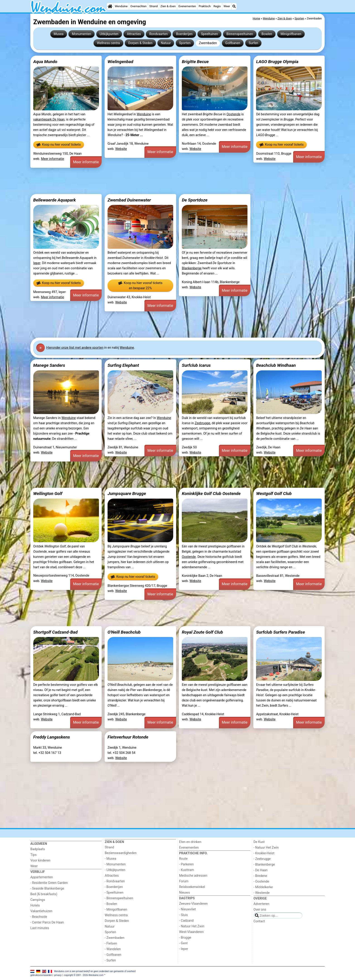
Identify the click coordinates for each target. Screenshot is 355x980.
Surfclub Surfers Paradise (280, 632)
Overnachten (138, 6)
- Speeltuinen (114, 893)
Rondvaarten (158, 34)
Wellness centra (108, 43)
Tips (34, 855)
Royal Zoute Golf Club (202, 632)
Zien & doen (168, 6)
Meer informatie (53, 159)
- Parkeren (186, 864)
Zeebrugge (202, 423)
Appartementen (42, 877)
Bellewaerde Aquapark (55, 200)
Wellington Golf (48, 494)
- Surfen (110, 960)
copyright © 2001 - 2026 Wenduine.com (84, 975)
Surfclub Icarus (196, 365)
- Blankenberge (264, 865)
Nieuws (185, 893)
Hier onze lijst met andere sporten (75, 348)
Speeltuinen (210, 34)
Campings (38, 900)
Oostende (233, 114)
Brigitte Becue (195, 62)
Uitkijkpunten (109, 34)
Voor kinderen (40, 860)
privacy (58, 975)
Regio (217, 6)
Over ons (260, 910)
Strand (153, 6)
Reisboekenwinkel (192, 887)
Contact (259, 921)
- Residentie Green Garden (49, 883)
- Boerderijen (114, 887)
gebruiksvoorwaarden (41, 975)
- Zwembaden (115, 938)
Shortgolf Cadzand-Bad (55, 632)
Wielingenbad (120, 62)
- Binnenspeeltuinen (119, 898)
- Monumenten (115, 864)
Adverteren (261, 904)
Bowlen (267, 34)
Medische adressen (193, 876)
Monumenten (82, 34)
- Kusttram (187, 870)
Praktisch (205, 6)
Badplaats (38, 849)
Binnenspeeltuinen (240, 34)
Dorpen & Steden (140, 43)
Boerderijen (184, 34)
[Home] (110, 6)
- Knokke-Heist (264, 853)
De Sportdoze (195, 200)
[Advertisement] (166, 181)
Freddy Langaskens (52, 737)
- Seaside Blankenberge (47, 889)
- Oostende (261, 882)
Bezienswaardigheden (121, 853)
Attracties (134, 34)
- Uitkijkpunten (115, 870)
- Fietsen (111, 943)
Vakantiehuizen (41, 911)
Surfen (253, 43)
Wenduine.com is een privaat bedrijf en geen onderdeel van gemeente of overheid (95, 971)
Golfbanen (233, 43)
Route (183, 859)
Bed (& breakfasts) (44, 894)
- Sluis (183, 915)
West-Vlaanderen (191, 932)
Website (121, 149)
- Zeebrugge (262, 859)
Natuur (166, 43)
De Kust (259, 842)
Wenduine (121, 6)
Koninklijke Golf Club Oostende (211, 494)
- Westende (262, 893)
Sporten (185, 43)
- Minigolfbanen (116, 910)
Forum (184, 881)
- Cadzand (186, 921)
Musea (59, 34)
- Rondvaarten (115, 881)
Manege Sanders (49, 365)
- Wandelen (113, 949)
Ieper (37, 263)
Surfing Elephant (123, 365)
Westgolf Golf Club (274, 494)
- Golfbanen (113, 955)
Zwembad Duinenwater (129, 200)
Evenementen (187, 6)
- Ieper (184, 949)
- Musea (111, 859)
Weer (227, 6)
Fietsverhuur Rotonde (128, 737)
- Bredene (260, 876)
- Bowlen (111, 904)
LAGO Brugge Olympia (277, 62)
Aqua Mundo (45, 62)
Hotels (35, 905)
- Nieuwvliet (187, 909)
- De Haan (261, 870)
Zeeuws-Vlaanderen (193, 904)
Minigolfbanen (291, 34)
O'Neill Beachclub (124, 632)
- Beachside (39, 917)
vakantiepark (49, 120)
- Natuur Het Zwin (192, 926)
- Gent (183, 943)
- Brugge (185, 938)
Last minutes (40, 928)
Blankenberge (192, 268)
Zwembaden (208, 43)
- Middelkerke (263, 887)
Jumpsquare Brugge (127, 494)
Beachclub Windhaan (276, 365)
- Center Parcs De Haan (47, 922)
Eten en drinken (190, 842)
